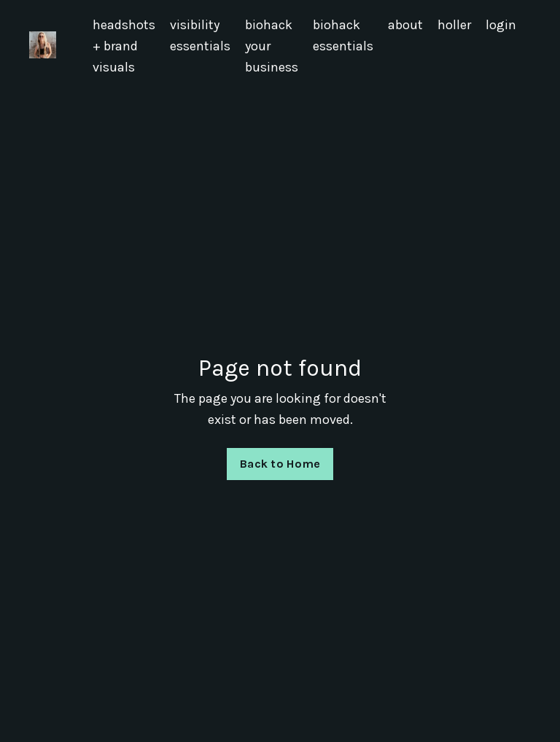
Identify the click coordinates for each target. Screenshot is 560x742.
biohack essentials (343, 35)
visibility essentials (200, 35)
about (405, 25)
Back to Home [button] (280, 464)
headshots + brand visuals (124, 46)
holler (454, 25)
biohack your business (272, 46)
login (501, 25)
